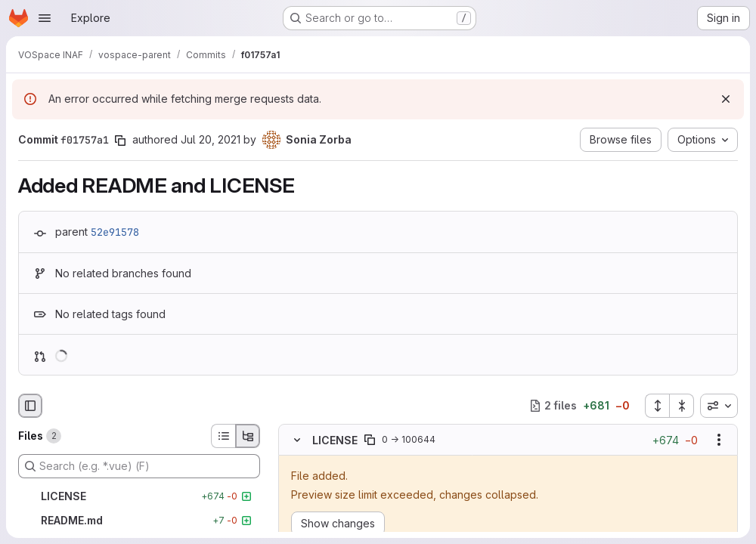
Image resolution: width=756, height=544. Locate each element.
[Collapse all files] (682, 406)
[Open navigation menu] (45, 18)
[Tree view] (248, 436)
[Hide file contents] (297, 440)
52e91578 (115, 232)
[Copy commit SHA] (120, 141)
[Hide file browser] (30, 406)
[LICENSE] (139, 496)
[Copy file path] (370, 440)
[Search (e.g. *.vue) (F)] (139, 466)
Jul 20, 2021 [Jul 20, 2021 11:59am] (211, 139)
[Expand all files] (657, 406)
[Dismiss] (726, 99)
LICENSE (335, 440)
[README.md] (139, 521)
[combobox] (719, 406)
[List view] (223, 436)
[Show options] (719, 440)
